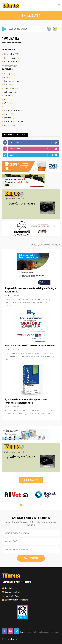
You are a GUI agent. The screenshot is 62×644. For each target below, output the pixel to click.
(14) (14, 81)
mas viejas (56, 245)
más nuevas (45, 245)
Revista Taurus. (26, 632)
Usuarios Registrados (12, 592)
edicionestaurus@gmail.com (15, 600)
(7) (9, 85)
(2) (13, 110)
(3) (8, 77)
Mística (14, 639)
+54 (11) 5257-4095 (10, 596)
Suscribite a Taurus (11, 588)
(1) (13, 54)
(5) (9, 74)
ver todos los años (9, 66)
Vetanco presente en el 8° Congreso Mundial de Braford (30, 345)
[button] (21, 505)
